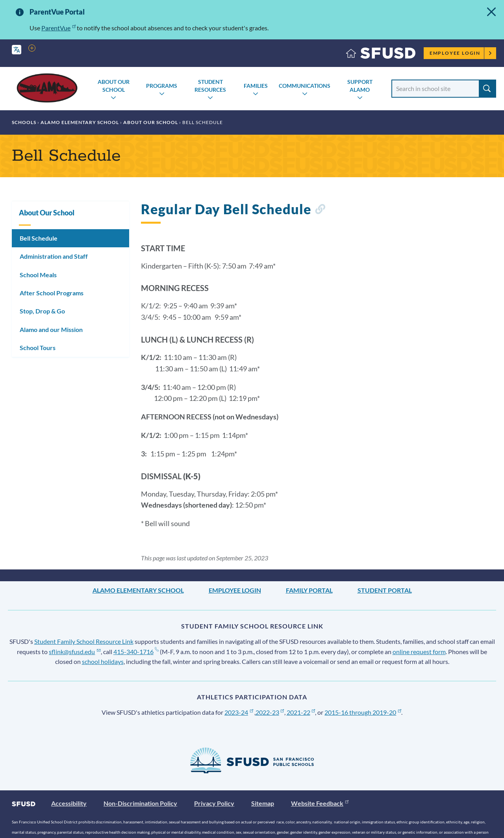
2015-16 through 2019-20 (363, 712)
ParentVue (58, 28)
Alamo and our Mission (51, 329)
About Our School (114, 86)
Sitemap (263, 803)
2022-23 (270, 712)
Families (256, 86)
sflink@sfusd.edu (75, 652)
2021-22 (301, 712)
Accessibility (69, 803)
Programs (162, 86)
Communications (305, 86)
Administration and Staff (54, 256)
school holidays (103, 661)
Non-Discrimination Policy (140, 803)
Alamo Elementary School (80, 122)
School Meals (38, 275)
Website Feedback (320, 803)
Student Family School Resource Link (84, 641)
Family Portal (309, 590)
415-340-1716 (136, 652)
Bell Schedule (39, 238)
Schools (24, 122)
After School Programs (52, 293)
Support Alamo (360, 86)
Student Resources (210, 86)
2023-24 (239, 712)
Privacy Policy (214, 803)
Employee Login (461, 53)
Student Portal (385, 590)
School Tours (38, 348)
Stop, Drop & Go (42, 311)
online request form (419, 652)
